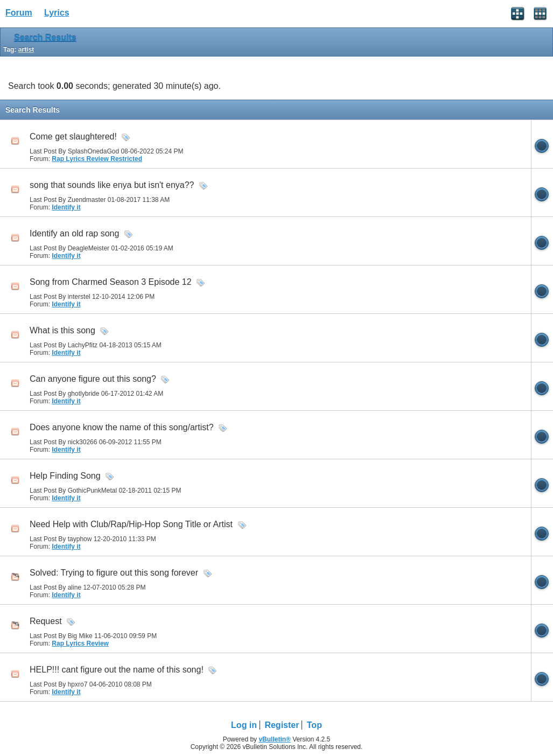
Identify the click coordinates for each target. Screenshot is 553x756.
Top (314, 725)
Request (46, 621)
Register (282, 725)
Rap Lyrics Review (80, 643)
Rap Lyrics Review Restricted (97, 159)
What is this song (62, 330)
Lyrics (57, 13)
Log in (244, 725)
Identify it (66, 207)
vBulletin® (275, 739)
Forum (19, 13)
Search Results (45, 38)
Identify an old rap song (74, 233)
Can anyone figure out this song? (93, 379)
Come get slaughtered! (73, 136)
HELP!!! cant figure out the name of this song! (117, 670)
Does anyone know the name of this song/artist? (122, 427)
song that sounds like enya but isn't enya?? (112, 185)
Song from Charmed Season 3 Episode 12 (111, 282)
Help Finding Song (65, 476)
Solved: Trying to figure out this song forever (114, 573)
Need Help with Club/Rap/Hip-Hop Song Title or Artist (131, 524)
